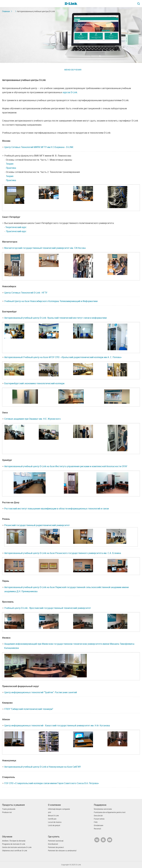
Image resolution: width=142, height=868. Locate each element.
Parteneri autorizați (56, 841)
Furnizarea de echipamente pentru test (110, 812)
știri (49, 812)
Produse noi (7, 812)
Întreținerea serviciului (103, 809)
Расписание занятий (66, 692)
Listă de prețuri (54, 825)
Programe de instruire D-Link (14, 844)
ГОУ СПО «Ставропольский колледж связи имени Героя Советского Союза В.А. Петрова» (52, 783)
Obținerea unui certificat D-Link (15, 851)
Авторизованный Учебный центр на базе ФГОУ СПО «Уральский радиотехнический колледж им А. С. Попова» (63, 357)
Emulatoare (99, 825)
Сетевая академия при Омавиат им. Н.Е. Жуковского (32, 419)
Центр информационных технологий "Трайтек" (29, 692)
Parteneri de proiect (56, 847)
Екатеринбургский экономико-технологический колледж (34, 383)
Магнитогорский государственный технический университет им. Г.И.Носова (45, 248)
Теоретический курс (16, 227)
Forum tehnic (99, 819)
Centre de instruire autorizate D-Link (17, 847)
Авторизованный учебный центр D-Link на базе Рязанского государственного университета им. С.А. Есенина (63, 553)
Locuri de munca (55, 822)
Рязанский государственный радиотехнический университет (37, 525)
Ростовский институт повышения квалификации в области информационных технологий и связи (57, 509)
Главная (6, 11)
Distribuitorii (53, 844)
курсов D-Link (70, 92)
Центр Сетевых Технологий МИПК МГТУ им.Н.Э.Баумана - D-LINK (39, 147)
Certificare (52, 819)
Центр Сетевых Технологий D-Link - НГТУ (26, 293)
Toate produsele (9, 809)
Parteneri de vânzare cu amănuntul (62, 851)
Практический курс (16, 231)
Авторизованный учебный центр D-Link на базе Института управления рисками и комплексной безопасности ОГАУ (66, 466)
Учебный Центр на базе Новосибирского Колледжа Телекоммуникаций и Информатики (51, 301)
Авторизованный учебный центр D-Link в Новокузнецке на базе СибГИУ (43, 767)
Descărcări (98, 816)
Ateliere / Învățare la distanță (14, 841)
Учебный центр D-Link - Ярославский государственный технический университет (48, 608)
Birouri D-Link (53, 816)
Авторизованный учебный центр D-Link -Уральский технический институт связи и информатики (55, 318)
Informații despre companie (59, 809)
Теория (10, 164)
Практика (11, 168)
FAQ (96, 822)
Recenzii (97, 829)
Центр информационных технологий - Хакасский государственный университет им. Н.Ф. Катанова (57, 725)
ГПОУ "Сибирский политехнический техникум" (29, 709)
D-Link (78, 865)
